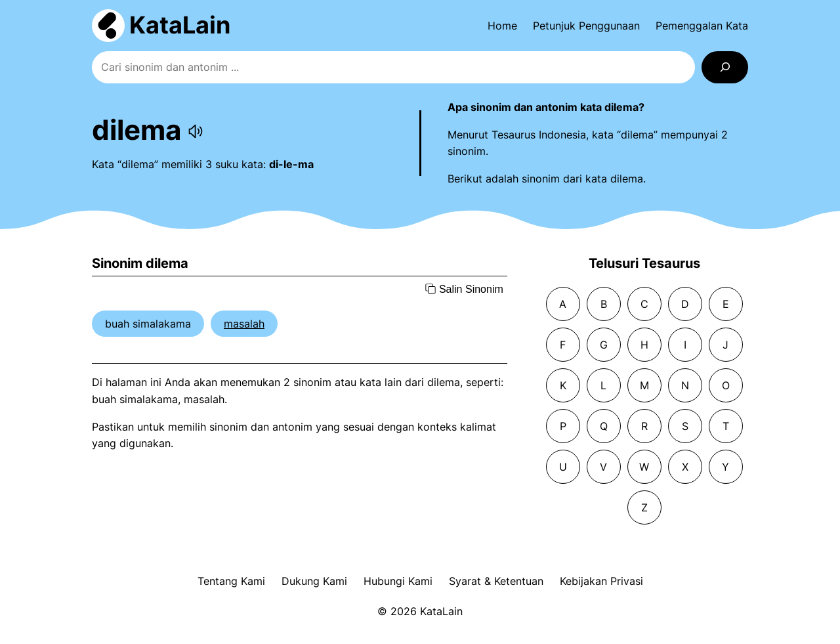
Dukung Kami (314, 581)
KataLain (180, 25)
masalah (244, 324)
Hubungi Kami (398, 581)
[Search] (725, 67)
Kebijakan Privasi (601, 581)
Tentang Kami (231, 581)
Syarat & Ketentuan (496, 581)
